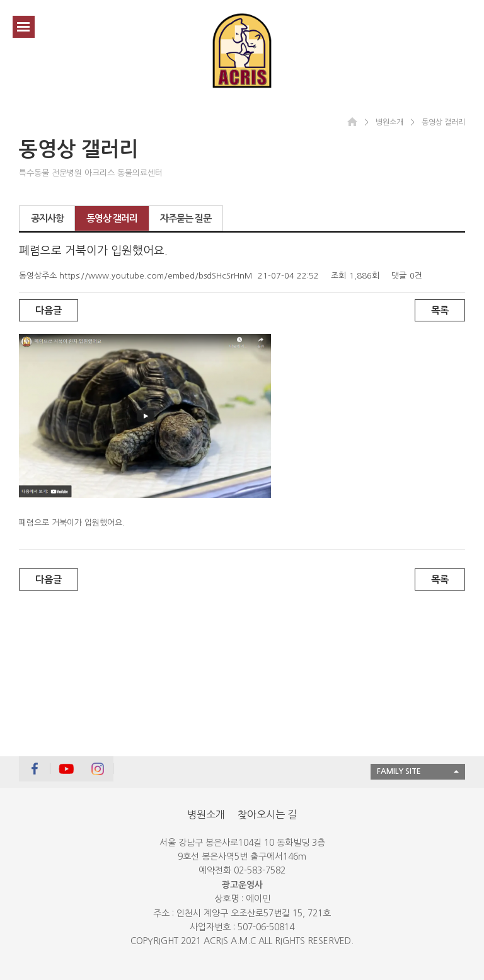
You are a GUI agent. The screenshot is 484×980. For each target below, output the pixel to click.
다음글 (49, 310)
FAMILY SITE (399, 771)
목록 (440, 310)
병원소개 (206, 814)
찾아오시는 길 (267, 814)
